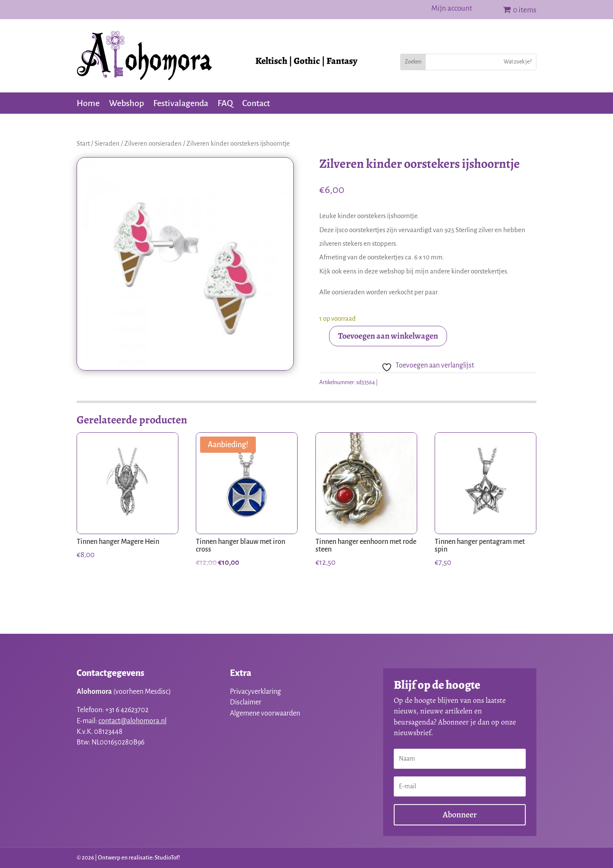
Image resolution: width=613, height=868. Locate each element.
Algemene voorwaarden (265, 713)
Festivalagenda (181, 104)
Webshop (126, 104)
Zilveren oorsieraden (153, 144)
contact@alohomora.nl (132, 721)
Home (88, 104)
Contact (256, 104)
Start (83, 144)
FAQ (225, 104)
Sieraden (107, 144)
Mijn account (452, 9)
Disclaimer (246, 702)
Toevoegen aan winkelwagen (388, 336)
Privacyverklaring (255, 692)
